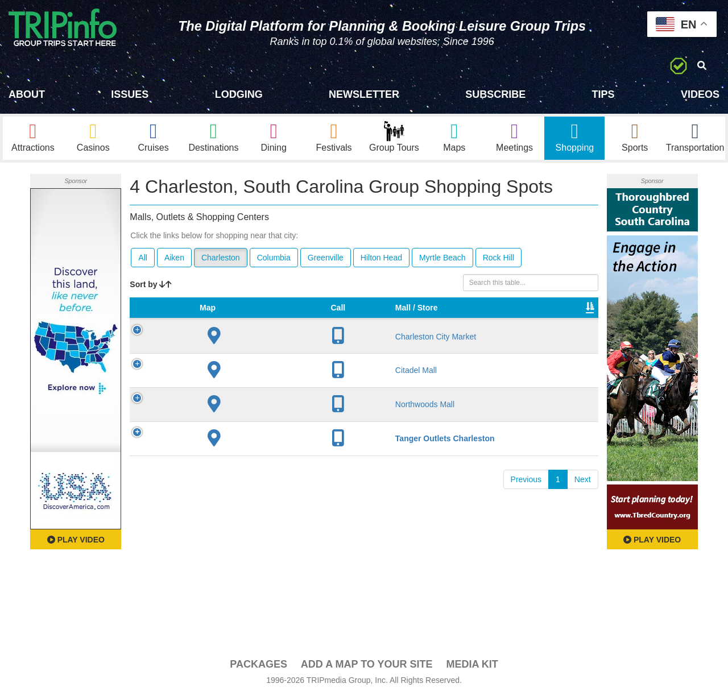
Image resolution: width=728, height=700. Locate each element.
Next (583, 503)
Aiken (174, 260)
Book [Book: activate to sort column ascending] (571, 322)
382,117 (484, 458)
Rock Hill (499, 260)
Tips (603, 94)
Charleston (221, 260)
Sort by (151, 287)
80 (321, 458)
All (143, 260)
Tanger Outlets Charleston (226, 458)
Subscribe (495, 94)
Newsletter (364, 94)
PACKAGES (258, 667)
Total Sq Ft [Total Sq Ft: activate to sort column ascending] (479, 316)
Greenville (326, 260)
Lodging (239, 94)
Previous (526, 503)
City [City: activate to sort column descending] (271, 322)
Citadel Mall (226, 384)
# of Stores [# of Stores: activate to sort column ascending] (329, 316)
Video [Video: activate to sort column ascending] (528, 322)
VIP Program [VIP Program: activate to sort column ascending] (382, 316)
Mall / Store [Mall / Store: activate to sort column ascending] (215, 316)
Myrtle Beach (442, 260)
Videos (700, 94)
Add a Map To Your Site (367, 667)
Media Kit (472, 667)
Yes (373, 458)
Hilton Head (381, 260)
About (27, 94)
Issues (130, 94)
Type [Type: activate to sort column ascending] (433, 322)
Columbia (274, 260)
